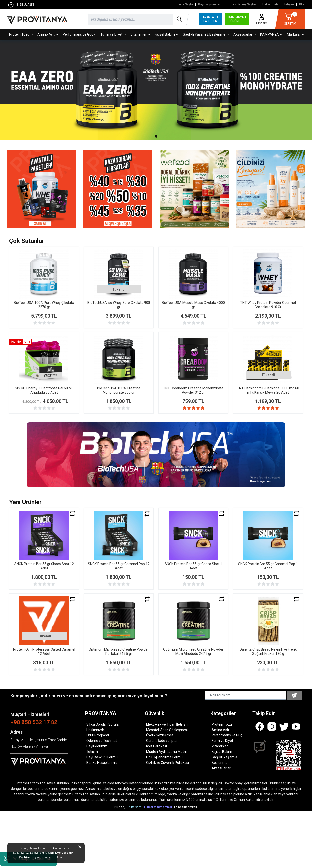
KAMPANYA (271, 34)
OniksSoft (134, 807)
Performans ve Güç (79, 34)
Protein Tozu (21, 34)
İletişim (289, 5)
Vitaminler (140, 34)
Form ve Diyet (113, 34)
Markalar (295, 34)
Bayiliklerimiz (97, 746)
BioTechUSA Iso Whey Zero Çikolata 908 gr (119, 305)
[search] (137, 19)
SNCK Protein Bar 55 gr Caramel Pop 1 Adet (268, 566)
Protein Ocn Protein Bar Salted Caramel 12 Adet (44, 651)
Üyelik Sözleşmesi (160, 735)
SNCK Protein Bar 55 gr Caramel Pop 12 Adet (119, 566)
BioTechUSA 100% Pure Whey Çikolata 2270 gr (44, 305)
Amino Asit (48, 34)
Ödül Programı (98, 735)
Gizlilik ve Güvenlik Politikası (167, 763)
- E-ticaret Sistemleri (158, 807)
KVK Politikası (156, 746)
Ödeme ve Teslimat (102, 741)
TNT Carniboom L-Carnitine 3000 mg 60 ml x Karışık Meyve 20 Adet (268, 390)
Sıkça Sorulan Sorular (103, 724)
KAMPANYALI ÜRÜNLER (237, 19)
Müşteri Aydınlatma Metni (166, 752)
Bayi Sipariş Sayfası (244, 5)
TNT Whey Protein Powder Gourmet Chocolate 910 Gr (268, 305)
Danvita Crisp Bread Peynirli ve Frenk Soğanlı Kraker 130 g (268, 651)
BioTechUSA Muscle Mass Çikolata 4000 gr (193, 305)
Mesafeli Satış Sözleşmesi (167, 730)
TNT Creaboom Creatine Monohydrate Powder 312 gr (193, 390)
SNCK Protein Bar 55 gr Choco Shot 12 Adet (44, 566)
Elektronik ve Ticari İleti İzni (167, 724)
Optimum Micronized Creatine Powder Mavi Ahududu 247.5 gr (193, 651)
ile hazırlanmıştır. (186, 807)
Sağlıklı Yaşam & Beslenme (206, 34)
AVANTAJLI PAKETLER (210, 19)
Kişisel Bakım (166, 34)
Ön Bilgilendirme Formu (164, 757)
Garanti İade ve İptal (162, 741)
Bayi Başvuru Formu (212, 5)
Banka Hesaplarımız (102, 763)
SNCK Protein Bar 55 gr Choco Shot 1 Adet (193, 566)
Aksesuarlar (244, 34)
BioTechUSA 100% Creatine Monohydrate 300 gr (119, 390)
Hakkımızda (271, 5)
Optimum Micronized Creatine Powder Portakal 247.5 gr (119, 651)
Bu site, (120, 807)
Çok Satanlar (27, 241)
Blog (302, 5)
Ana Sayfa (186, 5)
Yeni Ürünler (25, 502)
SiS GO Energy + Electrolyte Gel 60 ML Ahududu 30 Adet (44, 390)
